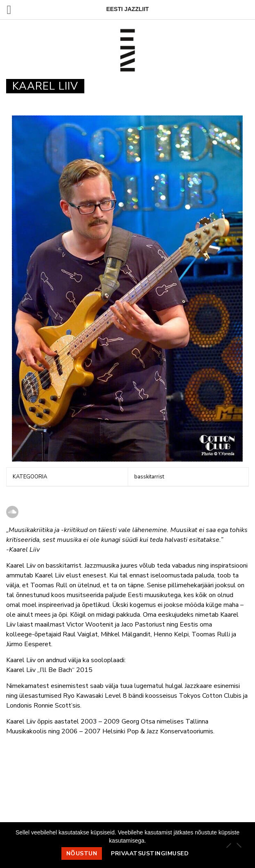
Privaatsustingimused (150, 853)
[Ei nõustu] (239, 845)
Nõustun (82, 853)
